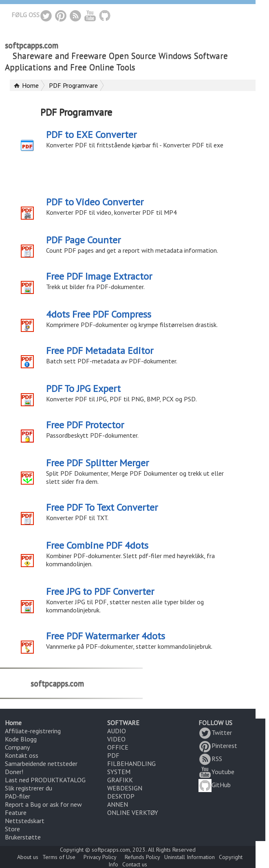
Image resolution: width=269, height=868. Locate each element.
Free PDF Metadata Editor (100, 351)
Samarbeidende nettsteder (41, 763)
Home (30, 85)
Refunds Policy (142, 857)
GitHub (215, 785)
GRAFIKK (120, 780)
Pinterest (218, 746)
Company (17, 747)
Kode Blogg (21, 739)
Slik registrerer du (29, 788)
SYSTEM (119, 772)
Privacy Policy (100, 857)
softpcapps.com (32, 45)
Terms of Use (59, 857)
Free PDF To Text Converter (102, 507)
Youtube (216, 772)
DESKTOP (121, 796)
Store (12, 829)
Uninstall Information (190, 857)
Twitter (215, 732)
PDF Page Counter (83, 240)
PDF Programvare (73, 85)
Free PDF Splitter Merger (97, 463)
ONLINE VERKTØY (133, 812)
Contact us (135, 864)
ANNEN (118, 804)
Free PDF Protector (85, 425)
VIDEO (116, 739)
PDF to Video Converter (95, 202)
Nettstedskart (25, 821)
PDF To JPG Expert (83, 388)
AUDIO (117, 731)
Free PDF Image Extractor (99, 276)
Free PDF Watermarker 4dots (106, 636)
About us (28, 857)
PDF (113, 755)
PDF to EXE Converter (91, 135)
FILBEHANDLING (131, 763)
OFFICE (118, 747)
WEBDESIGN (125, 788)
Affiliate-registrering (33, 731)
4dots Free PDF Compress (99, 314)
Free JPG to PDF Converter (100, 591)
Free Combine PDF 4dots (97, 545)
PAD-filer (18, 796)
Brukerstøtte (23, 837)
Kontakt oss (22, 755)
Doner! (14, 772)
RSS (210, 759)
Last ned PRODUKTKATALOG (45, 780)
